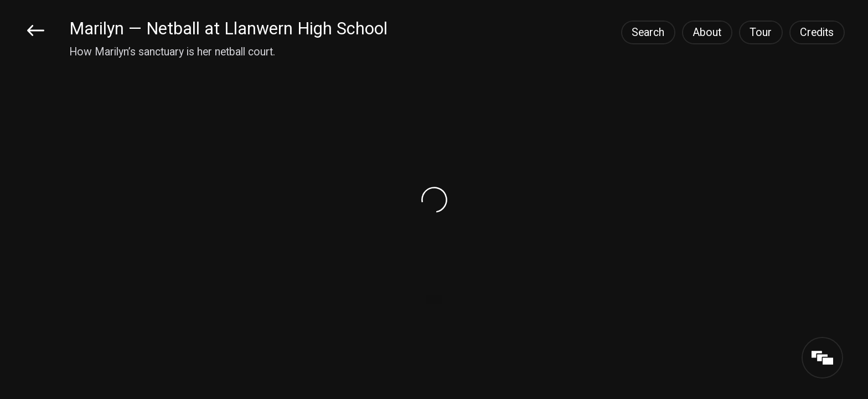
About (707, 32)
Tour (761, 32)
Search (648, 32)
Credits (817, 32)
